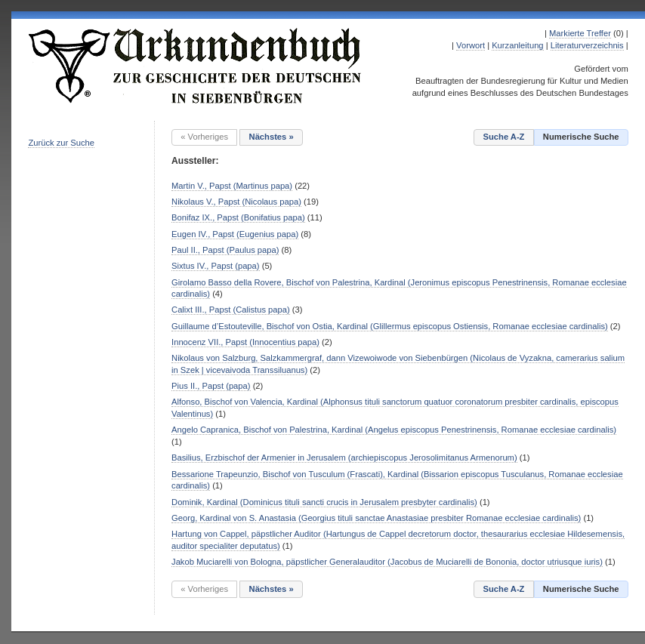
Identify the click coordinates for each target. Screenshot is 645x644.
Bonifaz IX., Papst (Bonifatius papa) (238, 217)
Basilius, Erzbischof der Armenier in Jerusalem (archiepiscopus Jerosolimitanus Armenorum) (344, 458)
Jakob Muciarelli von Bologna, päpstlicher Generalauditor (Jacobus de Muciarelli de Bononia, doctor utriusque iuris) (387, 562)
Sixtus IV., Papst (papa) (216, 266)
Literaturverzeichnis (587, 45)
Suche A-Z (504, 137)
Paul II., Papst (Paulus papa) (225, 250)
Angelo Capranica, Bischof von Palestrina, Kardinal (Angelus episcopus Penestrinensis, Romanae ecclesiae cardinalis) (394, 430)
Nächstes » (272, 137)
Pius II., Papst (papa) (211, 386)
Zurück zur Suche (61, 143)
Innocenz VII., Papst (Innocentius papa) (245, 342)
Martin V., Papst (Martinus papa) (232, 186)
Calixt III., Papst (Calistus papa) (231, 310)
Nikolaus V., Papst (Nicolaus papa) (236, 202)
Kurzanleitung (517, 45)
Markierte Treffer (580, 33)
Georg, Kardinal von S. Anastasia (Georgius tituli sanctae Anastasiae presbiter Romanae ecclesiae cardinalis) (376, 518)
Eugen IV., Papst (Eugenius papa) (235, 234)
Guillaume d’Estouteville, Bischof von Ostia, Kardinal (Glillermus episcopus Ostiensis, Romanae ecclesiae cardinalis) (390, 326)
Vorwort (471, 45)
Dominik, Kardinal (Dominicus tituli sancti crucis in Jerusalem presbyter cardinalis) (324, 502)
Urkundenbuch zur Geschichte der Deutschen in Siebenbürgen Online (196, 66)
